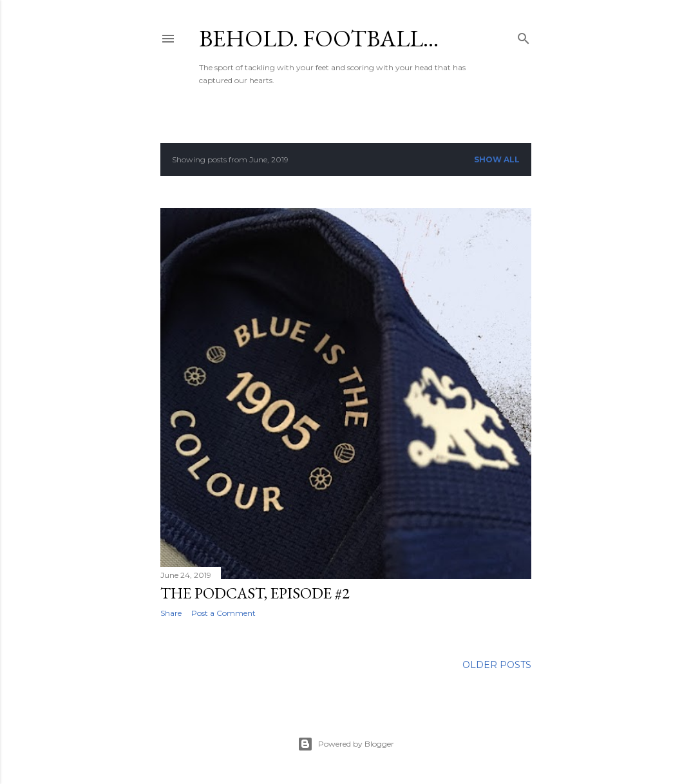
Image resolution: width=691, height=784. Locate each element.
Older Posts (497, 665)
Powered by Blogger (346, 744)
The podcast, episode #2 (255, 593)
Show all (497, 159)
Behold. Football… (319, 38)
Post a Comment (223, 613)
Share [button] (171, 613)
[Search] (524, 36)
